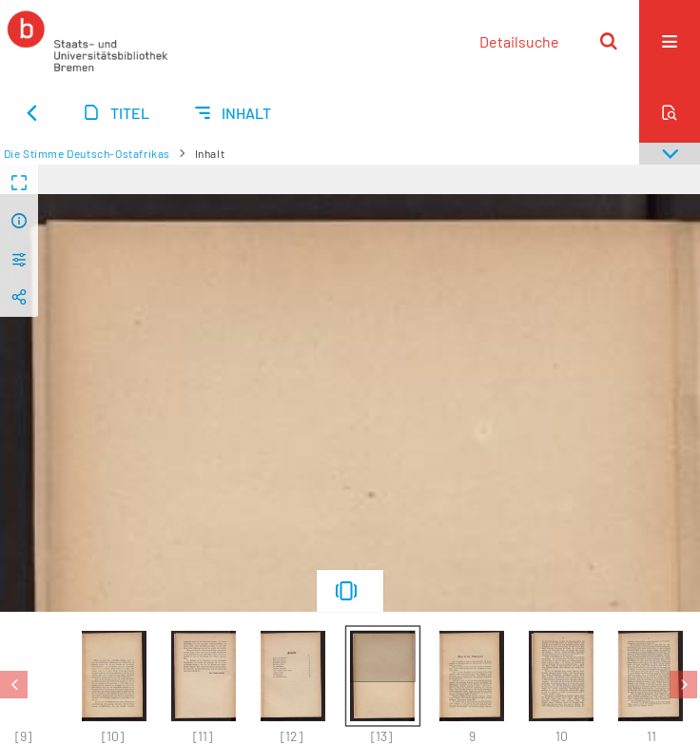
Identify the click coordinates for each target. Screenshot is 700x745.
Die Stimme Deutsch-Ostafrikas (87, 153)
